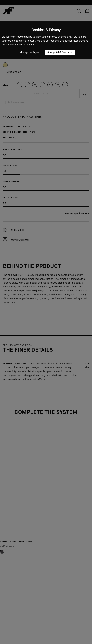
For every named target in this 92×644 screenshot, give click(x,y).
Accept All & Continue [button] (60, 52)
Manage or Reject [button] (30, 52)
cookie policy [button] (25, 37)
